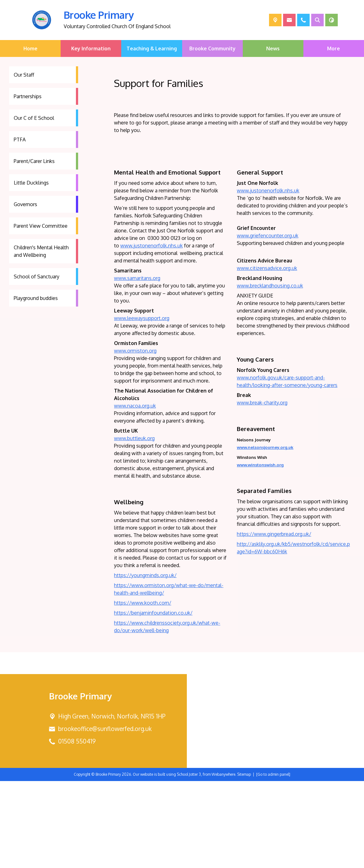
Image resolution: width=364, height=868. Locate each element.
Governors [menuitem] (25, 204)
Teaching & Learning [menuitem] (152, 48)
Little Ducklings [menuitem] (31, 183)
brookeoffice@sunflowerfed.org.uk (105, 816)
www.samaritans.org (137, 365)
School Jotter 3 (189, 861)
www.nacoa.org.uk (135, 493)
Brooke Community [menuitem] (212, 48)
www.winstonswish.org (260, 552)
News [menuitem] (273, 48)
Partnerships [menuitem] (28, 96)
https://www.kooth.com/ (143, 690)
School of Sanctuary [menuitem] (37, 277)
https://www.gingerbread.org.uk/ (274, 621)
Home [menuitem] (30, 48)
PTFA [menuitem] (20, 140)
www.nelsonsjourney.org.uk (265, 534)
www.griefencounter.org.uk (268, 322)
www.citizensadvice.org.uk (267, 355)
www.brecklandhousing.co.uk (270, 373)
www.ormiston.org (135, 438)
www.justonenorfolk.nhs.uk (152, 332)
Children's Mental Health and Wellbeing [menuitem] (41, 251)
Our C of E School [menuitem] (34, 118)
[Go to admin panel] (273, 861)
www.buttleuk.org (134, 525)
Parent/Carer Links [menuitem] (34, 161)
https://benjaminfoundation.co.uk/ (153, 700)
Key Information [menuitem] (91, 48)
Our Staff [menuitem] (24, 75)
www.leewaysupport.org (142, 405)
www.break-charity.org (262, 490)
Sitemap (244, 861)
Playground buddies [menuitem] (36, 298)
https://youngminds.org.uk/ (145, 662)
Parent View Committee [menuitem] (41, 226)
